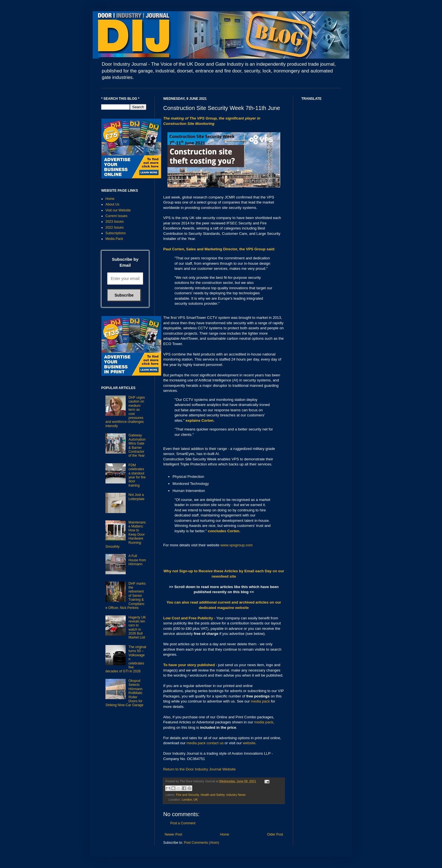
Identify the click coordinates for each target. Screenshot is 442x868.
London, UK (190, 799)
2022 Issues (115, 228)
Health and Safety (213, 795)
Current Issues (116, 216)
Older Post (275, 834)
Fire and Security (188, 795)
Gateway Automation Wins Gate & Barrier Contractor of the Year (137, 445)
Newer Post (173, 834)
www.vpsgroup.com (237, 545)
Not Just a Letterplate (137, 497)
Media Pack (114, 239)
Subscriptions (116, 233)
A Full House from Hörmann (137, 560)
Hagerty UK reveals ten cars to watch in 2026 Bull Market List (137, 628)
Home (225, 834)
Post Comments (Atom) (201, 843)
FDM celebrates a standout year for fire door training (137, 475)
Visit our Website (118, 210)
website (249, 743)
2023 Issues (115, 222)
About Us (112, 204)
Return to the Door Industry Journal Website (199, 769)
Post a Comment (183, 823)
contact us (215, 743)
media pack (260, 701)
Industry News (236, 795)
